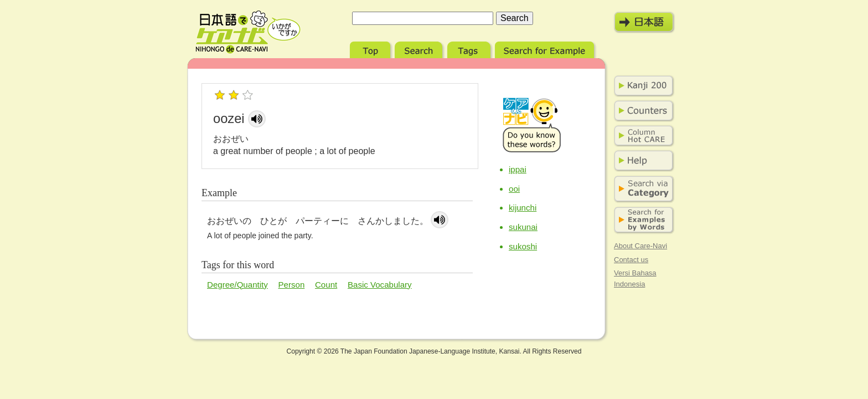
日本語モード (644, 22)
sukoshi (523, 246)
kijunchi (523, 208)
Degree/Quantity (237, 285)
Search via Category (642, 189)
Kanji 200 (642, 86)
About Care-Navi (640, 246)
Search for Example (546, 48)
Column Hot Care (642, 136)
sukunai (523, 227)
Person (292, 285)
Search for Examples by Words (642, 220)
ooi (514, 189)
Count (326, 285)
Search (420, 48)
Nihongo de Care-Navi (248, 32)
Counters (642, 111)
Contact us (631, 260)
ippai (518, 169)
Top (371, 48)
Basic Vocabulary (380, 285)
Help (642, 161)
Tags (470, 48)
